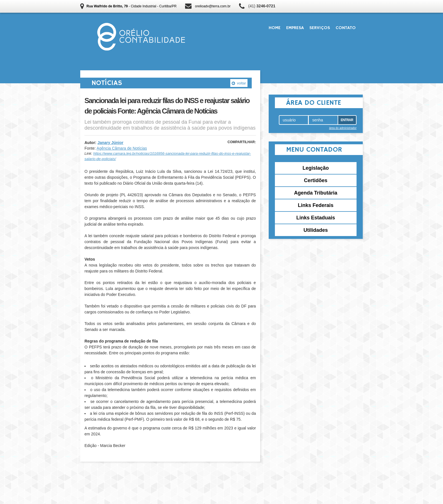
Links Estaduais (316, 218)
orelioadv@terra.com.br (213, 6)
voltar (239, 83)
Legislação (316, 168)
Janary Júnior (110, 143)
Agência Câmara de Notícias (122, 148)
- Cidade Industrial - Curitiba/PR (132, 6)
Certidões (316, 180)
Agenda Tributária (316, 193)
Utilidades (316, 230)
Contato (346, 28)
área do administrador (343, 128)
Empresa (295, 28)
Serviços (320, 28)
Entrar (347, 120)
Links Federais (316, 205)
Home (275, 28)
